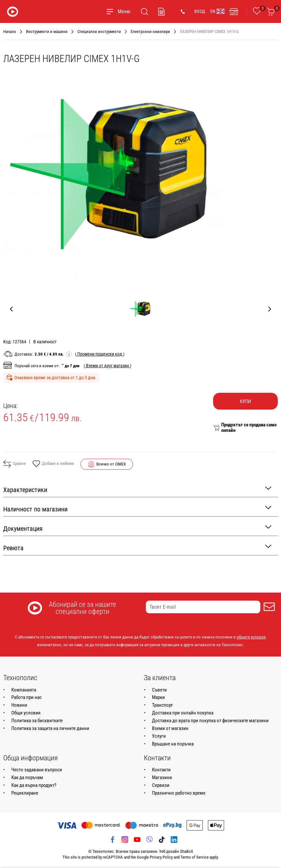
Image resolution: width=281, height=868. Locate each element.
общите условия (251, 637)
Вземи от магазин (170, 728)
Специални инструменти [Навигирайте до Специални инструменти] (99, 32)
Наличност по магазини (137, 509)
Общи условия (26, 713)
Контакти (161, 770)
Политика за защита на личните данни (50, 728)
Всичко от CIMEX (111, 464)
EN (217, 11)
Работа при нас (27, 697)
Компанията (24, 690)
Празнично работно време (179, 793)
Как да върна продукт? (34, 785)
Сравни (15, 464)
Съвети (159, 690)
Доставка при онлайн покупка (183, 713)
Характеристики (137, 489)
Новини (19, 705)
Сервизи (161, 785)
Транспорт (162, 705)
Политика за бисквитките (37, 721)
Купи (245, 402)
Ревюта (137, 547)
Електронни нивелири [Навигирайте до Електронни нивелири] (150, 32)
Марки (158, 697)
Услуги (159, 736)
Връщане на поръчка (173, 744)
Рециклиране (25, 793)
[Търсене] (145, 12)
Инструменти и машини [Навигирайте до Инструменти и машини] (47, 32)
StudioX (187, 851)
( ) (100, 354)
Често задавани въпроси (37, 770)
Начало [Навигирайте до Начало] (10, 32)
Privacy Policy (161, 857)
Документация (137, 528)
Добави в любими (53, 464)
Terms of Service (195, 857)
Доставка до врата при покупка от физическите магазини (210, 721)
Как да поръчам (27, 777)
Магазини (162, 777)
